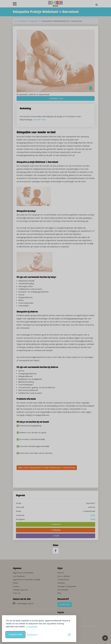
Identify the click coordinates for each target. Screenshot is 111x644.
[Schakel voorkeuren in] (33, 635)
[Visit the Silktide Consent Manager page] (69, 635)
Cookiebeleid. (32, 627)
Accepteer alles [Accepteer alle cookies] (15, 635)
